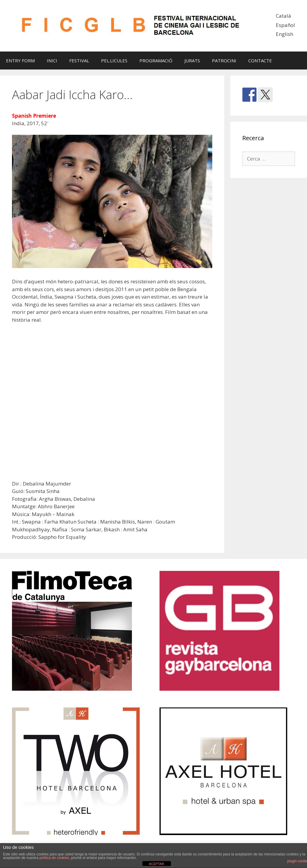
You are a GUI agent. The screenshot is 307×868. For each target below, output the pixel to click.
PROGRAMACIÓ (156, 61)
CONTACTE (260, 61)
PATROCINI (224, 61)
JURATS (192, 61)
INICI (52, 61)
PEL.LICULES (114, 61)
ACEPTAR (156, 864)
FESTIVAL (79, 61)
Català (283, 16)
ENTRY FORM (20, 61)
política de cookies (54, 858)
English (285, 34)
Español (285, 25)
